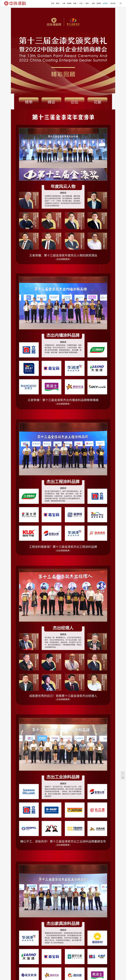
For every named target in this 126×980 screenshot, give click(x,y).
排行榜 (113, 3)
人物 (64, 3)
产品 (81, 3)
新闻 (57, 3)
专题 (75, 3)
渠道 (87, 3)
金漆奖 (105, 3)
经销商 (69, 3)
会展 (93, 3)
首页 (53, 3)
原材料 (99, 3)
